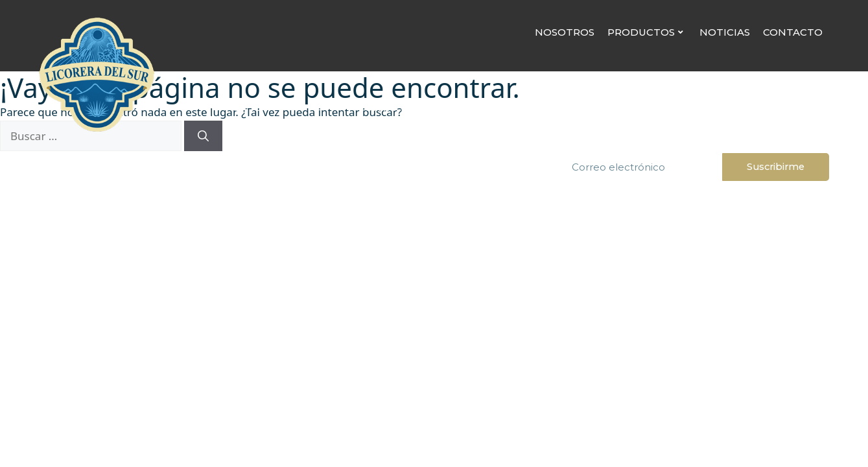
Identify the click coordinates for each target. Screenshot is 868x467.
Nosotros (565, 32)
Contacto (793, 32)
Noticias (725, 32)
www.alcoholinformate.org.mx (434, 298)
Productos (645, 32)
